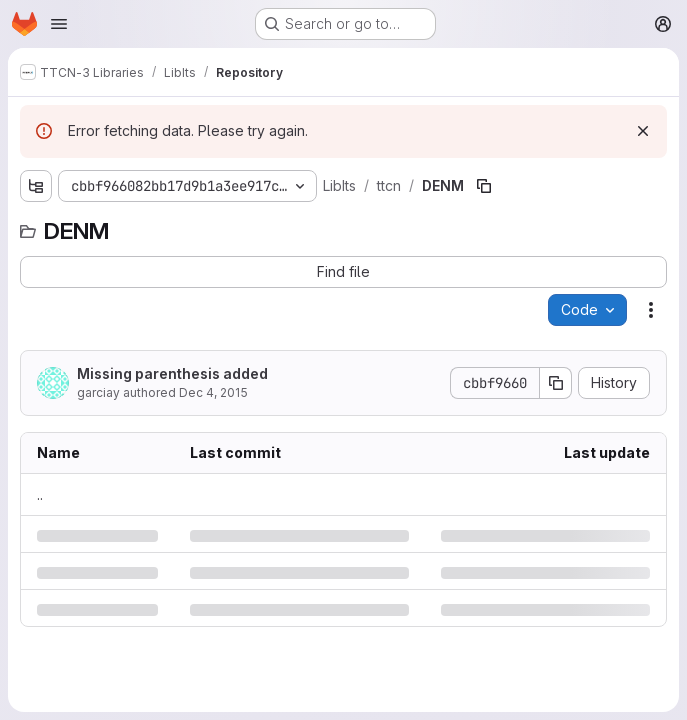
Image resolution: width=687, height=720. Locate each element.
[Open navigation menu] (59, 24)
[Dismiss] (643, 131)
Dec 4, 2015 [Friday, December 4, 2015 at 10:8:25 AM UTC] (213, 392)
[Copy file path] (484, 186)
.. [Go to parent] (40, 494)
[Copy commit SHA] (556, 383)
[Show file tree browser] (36, 186)
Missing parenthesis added (172, 373)
